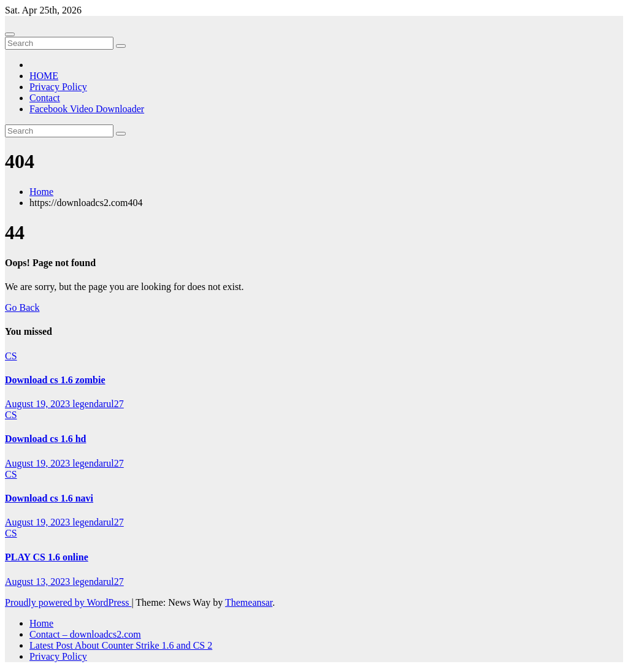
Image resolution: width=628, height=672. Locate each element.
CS (11, 356)
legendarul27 (98, 404)
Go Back (22, 307)
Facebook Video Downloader (87, 109)
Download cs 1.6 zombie (55, 380)
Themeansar (249, 602)
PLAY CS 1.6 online (47, 557)
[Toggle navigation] (10, 34)
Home (41, 192)
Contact (45, 98)
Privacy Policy (58, 87)
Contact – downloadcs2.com (85, 634)
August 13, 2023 (39, 582)
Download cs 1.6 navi (49, 498)
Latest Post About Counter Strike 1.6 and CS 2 (121, 645)
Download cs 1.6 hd (45, 439)
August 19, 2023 (39, 404)
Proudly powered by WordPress (68, 602)
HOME (44, 76)
